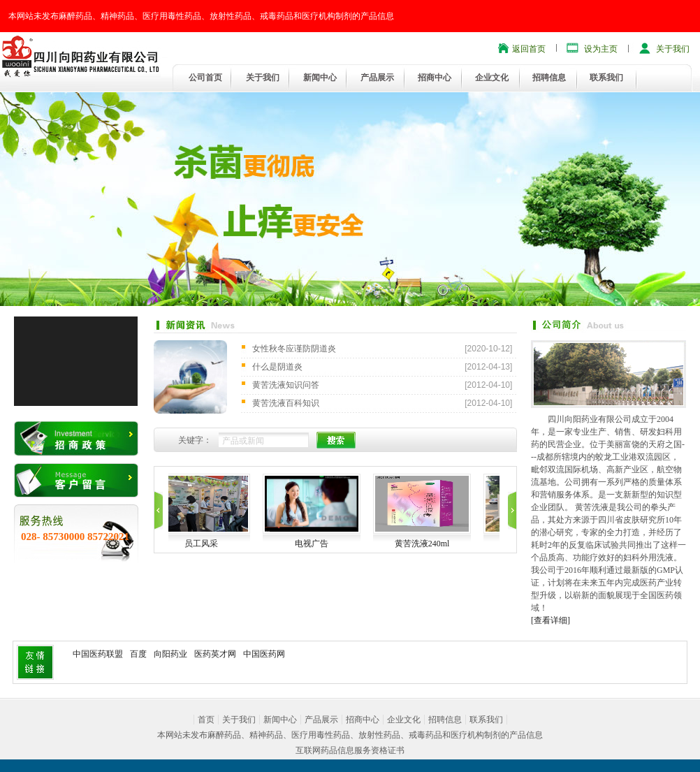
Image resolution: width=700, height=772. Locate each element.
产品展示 (377, 78)
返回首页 (529, 49)
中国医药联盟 (98, 654)
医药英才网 (215, 654)
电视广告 (334, 544)
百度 (138, 654)
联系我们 (606, 78)
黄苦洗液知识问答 (286, 385)
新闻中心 (320, 78)
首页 (206, 720)
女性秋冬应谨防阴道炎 (294, 349)
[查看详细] (550, 620)
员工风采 (224, 544)
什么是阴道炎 (277, 367)
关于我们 (673, 49)
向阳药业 (170, 654)
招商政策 (76, 438)
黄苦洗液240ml (445, 544)
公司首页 (205, 78)
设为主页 (601, 49)
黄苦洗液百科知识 (286, 403)
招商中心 (435, 78)
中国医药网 (264, 654)
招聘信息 (549, 78)
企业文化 (492, 78)
